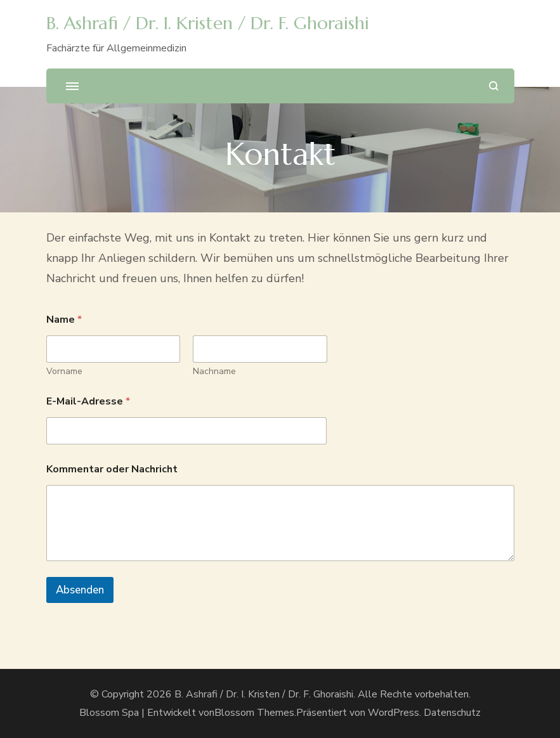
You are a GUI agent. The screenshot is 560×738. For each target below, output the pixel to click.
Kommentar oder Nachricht (112, 469)
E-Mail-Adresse (88, 402)
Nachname (214, 371)
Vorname (64, 371)
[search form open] (494, 86)
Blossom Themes (254, 713)
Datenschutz (452, 713)
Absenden (80, 590)
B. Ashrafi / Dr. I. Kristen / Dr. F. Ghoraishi (208, 23)
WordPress (394, 713)
